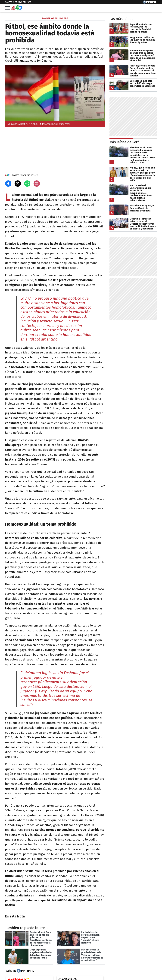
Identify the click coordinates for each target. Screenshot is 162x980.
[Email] (37, 184)
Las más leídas (121, 19)
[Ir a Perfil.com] (150, 3)
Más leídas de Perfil (125, 142)
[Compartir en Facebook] (8, 184)
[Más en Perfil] (25, 971)
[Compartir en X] (18, 184)
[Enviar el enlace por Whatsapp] (27, 184)
